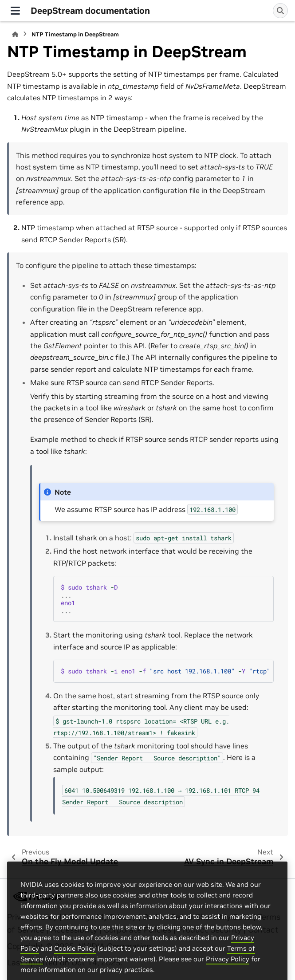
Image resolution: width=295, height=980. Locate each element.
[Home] (15, 34)
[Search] (280, 11)
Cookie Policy (75, 965)
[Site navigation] (15, 11)
